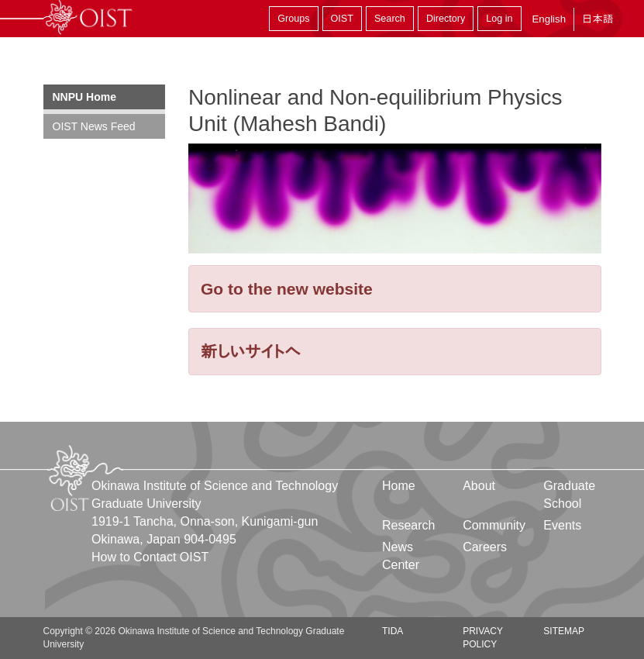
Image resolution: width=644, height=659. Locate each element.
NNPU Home (84, 97)
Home (399, 486)
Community (494, 525)
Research (408, 525)
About (479, 486)
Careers (485, 547)
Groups (293, 19)
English (549, 19)
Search (390, 19)
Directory (446, 19)
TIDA (393, 631)
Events (562, 525)
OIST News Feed (94, 126)
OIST (342, 19)
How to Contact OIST (150, 557)
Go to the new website (287, 289)
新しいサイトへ (251, 352)
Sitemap (564, 631)
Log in (499, 19)
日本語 (598, 19)
